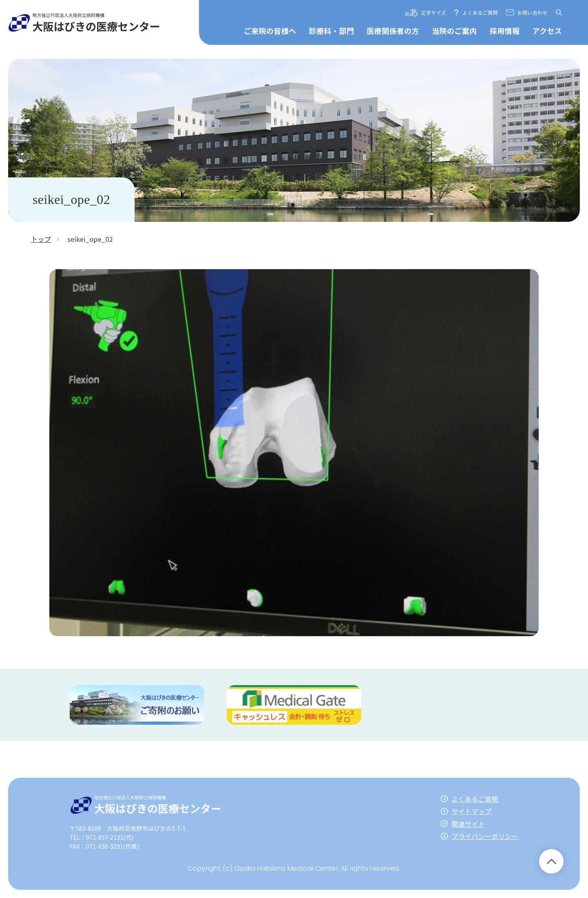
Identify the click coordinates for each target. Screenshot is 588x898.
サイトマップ (471, 811)
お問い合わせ (533, 12)
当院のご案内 (454, 31)
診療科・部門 (332, 31)
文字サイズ (433, 12)
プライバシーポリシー (485, 836)
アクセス (547, 31)
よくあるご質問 (480, 12)
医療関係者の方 (393, 31)
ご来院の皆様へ (270, 31)
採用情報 (505, 31)
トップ (41, 239)
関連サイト (468, 824)
